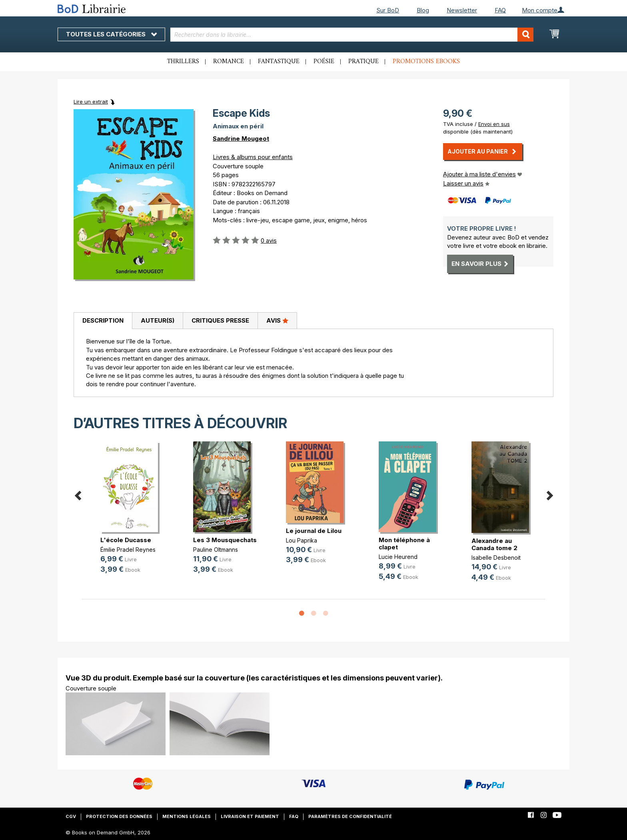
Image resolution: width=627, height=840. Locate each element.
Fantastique (279, 62)
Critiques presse (220, 320)
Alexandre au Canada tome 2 (494, 544)
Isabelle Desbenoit (496, 558)
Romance (229, 62)
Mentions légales (187, 816)
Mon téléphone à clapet (404, 544)
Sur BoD (388, 10)
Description (103, 320)
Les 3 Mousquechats (225, 540)
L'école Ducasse (126, 540)
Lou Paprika (302, 540)
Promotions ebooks (426, 62)
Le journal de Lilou (314, 531)
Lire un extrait (91, 102)
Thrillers (183, 62)
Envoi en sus (494, 124)
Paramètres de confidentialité (350, 816)
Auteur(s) (158, 320)
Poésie (324, 62)
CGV (71, 816)
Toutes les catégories (111, 34)
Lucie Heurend (398, 557)
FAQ (500, 10)
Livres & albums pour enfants (253, 157)
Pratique (363, 62)
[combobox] (352, 35)
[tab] (103, 321)
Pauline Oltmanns (216, 550)
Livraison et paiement (250, 816)
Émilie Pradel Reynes (128, 550)
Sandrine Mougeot (241, 139)
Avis (277, 320)
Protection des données (119, 816)
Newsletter (462, 10)
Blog (423, 10)
